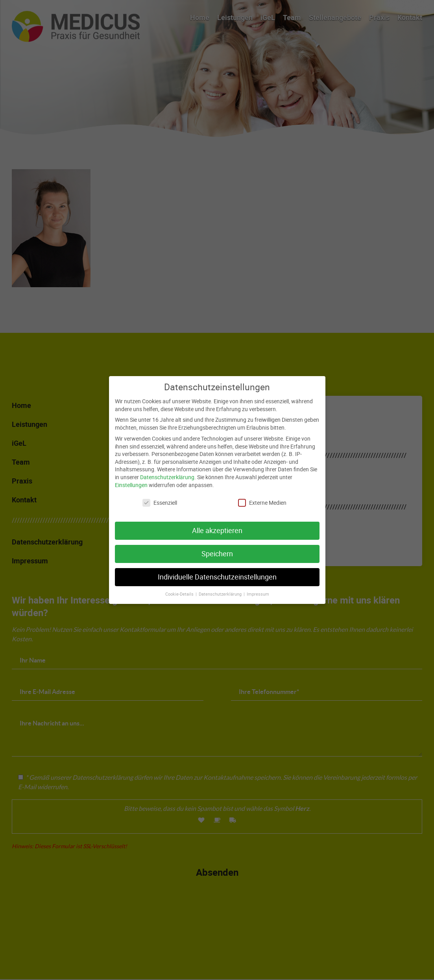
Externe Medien (262, 495)
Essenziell (160, 495)
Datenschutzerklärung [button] (221, 586)
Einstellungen (131, 477)
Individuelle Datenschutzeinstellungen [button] (217, 569)
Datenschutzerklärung (167, 469)
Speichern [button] (217, 546)
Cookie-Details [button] (180, 586)
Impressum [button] (258, 586)
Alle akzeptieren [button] (217, 523)
